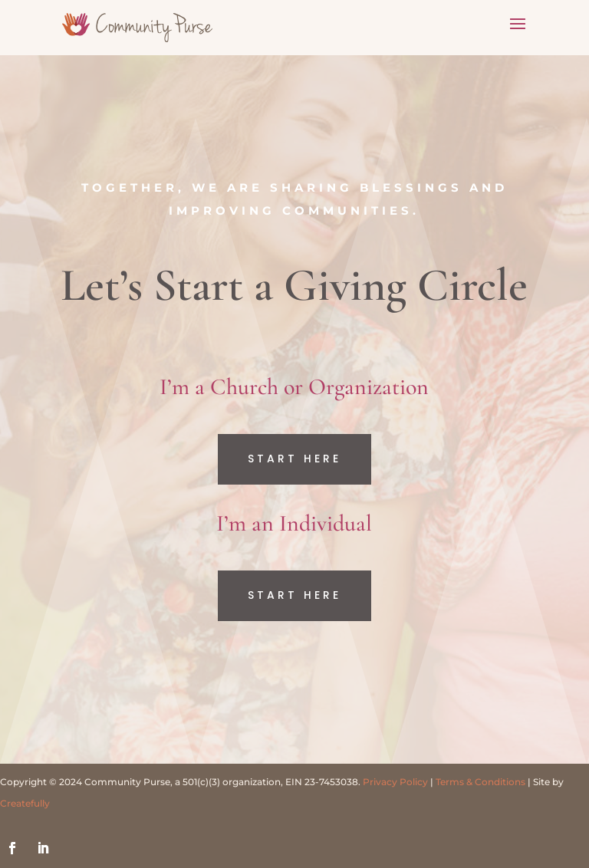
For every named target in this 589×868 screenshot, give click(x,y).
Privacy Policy (395, 782)
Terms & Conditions (480, 782)
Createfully (25, 803)
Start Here (294, 459)
